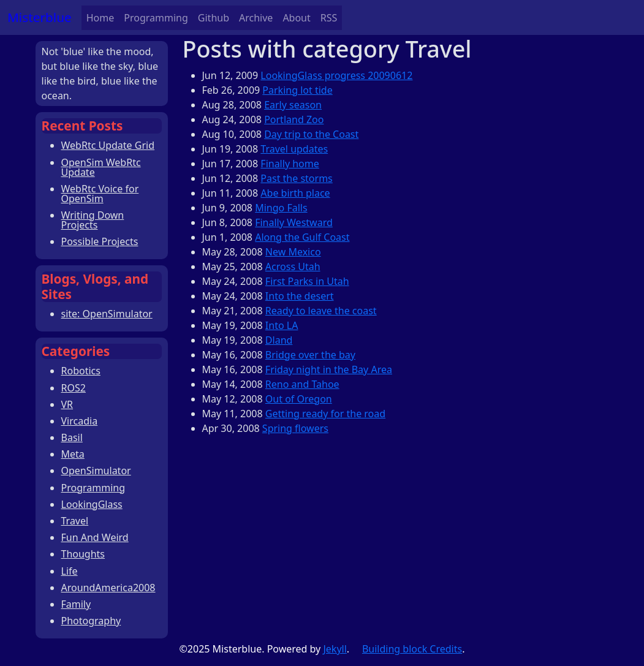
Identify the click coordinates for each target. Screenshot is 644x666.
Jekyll (335, 649)
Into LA (282, 325)
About (296, 18)
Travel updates (294, 149)
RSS (329, 18)
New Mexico (293, 252)
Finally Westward (294, 222)
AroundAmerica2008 (108, 588)
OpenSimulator (96, 471)
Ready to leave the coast (321, 311)
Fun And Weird (95, 537)
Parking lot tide (297, 90)
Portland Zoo (294, 119)
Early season (293, 105)
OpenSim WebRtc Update (101, 167)
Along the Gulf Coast (302, 237)
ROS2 (74, 388)
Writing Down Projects (93, 220)
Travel (75, 521)
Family (76, 604)
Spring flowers (295, 428)
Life (70, 571)
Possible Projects (100, 241)
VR (67, 404)
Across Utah (293, 267)
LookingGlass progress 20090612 (336, 75)
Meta (73, 454)
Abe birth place (295, 193)
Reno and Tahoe (302, 384)
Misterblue (40, 17)
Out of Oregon (299, 399)
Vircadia (80, 421)
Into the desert (300, 296)
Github (214, 18)
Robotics (81, 371)
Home (100, 18)
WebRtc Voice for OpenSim (100, 194)
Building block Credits (412, 649)
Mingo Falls (281, 208)
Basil (72, 437)
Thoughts (83, 554)
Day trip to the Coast (311, 134)
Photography (91, 621)
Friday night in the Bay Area (329, 369)
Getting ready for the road (325, 414)
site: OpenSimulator (107, 314)
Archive (256, 18)
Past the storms (296, 178)
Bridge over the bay (310, 355)
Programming (156, 18)
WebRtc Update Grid (108, 145)
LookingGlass (92, 504)
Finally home (290, 164)
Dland (279, 340)
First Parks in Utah (307, 281)
